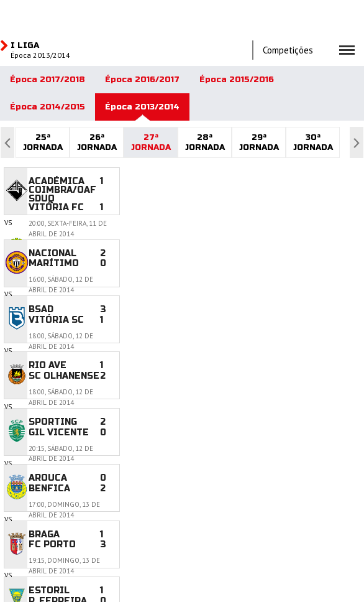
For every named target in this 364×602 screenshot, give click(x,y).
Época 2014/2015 (48, 107)
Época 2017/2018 (48, 80)
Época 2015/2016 (237, 80)
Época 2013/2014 (142, 107)
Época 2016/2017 (142, 80)
